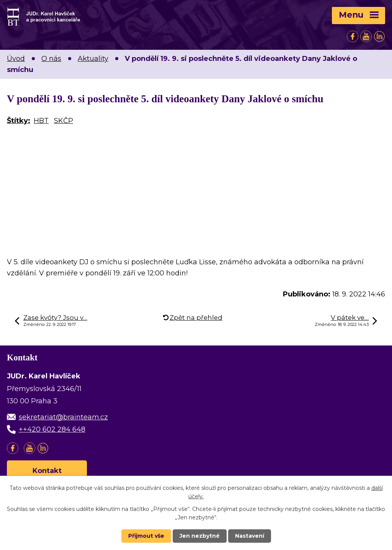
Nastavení (250, 536)
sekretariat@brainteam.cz (63, 417)
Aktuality (93, 59)
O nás (51, 59)
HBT (41, 121)
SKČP (64, 121)
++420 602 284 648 (52, 429)
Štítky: (19, 121)
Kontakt (47, 471)
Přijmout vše (146, 536)
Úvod (16, 59)
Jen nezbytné (200, 536)
